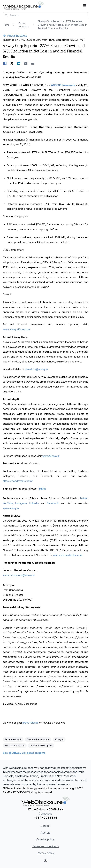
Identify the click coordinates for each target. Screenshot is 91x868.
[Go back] (45, 36)
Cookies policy (45, 839)
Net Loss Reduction (15, 745)
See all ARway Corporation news (24, 753)
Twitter (84, 498)
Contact (45, 826)
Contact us (46, 813)
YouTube (8, 503)
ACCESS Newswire (63, 85)
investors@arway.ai (36, 369)
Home (6, 25)
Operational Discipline (41, 745)
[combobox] (45, 15)
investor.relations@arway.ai (19, 575)
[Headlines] (23, 5)
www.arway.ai (11, 508)
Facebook (53, 503)
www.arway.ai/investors (17, 329)
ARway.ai (59, 739)
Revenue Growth (13, 739)
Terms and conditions (46, 846)
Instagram (21, 503)
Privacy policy (45, 853)
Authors (45, 833)
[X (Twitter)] (46, 860)
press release (31, 723)
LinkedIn (34, 503)
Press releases (24, 25)
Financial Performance (38, 739)
